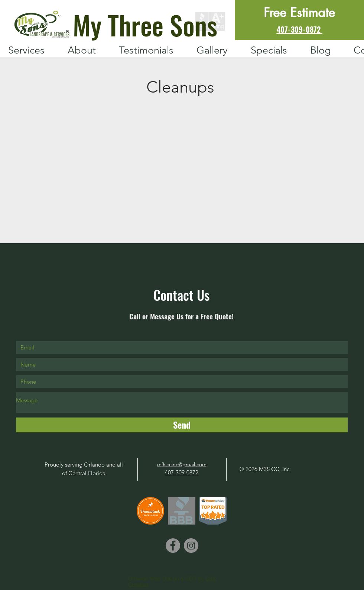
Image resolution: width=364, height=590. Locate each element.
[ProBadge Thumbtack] (150, 511)
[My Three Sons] (142, 24)
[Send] (182, 425)
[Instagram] (191, 546)
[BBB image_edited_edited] (182, 511)
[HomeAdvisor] (213, 511)
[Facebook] (173, 546)
